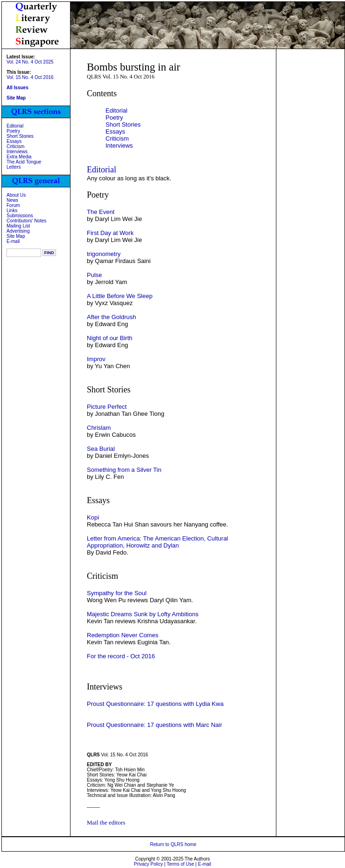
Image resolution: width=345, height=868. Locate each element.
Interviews (17, 152)
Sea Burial (101, 449)
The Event (101, 212)
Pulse (95, 275)
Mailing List (18, 226)
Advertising (18, 231)
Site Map (16, 236)
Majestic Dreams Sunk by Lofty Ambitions (143, 614)
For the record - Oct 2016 (121, 656)
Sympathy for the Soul (117, 593)
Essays (14, 141)
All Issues (18, 88)
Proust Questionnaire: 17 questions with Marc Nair (155, 725)
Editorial (15, 126)
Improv (96, 359)
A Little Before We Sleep (120, 296)
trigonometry (104, 254)
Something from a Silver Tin (124, 470)
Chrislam (99, 428)
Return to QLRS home (173, 844)
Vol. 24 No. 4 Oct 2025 (30, 62)
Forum (13, 205)
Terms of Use (180, 864)
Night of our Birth (110, 338)
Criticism (15, 146)
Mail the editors (106, 822)
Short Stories (20, 136)
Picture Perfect (107, 407)
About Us (16, 195)
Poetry (13, 131)
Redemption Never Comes (123, 635)
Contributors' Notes (26, 221)
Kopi (93, 517)
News (12, 200)
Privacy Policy (148, 864)
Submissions (20, 216)
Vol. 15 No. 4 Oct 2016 (30, 77)
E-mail (13, 241)
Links (12, 210)
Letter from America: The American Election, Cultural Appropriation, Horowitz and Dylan (158, 542)
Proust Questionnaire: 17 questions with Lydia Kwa (155, 704)
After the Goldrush (112, 317)
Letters (14, 167)
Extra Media (19, 157)
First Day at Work (110, 233)
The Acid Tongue (24, 162)
